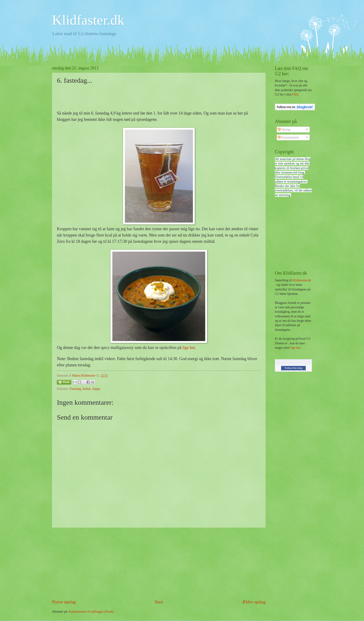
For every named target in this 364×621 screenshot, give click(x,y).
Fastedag (75, 389)
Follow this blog (293, 368)
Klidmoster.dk (302, 280)
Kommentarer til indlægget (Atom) (91, 612)
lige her (189, 348)
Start (159, 602)
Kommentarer (288, 137)
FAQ (295, 94)
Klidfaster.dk (88, 20)
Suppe (96, 389)
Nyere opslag (64, 602)
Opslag (284, 130)
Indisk (87, 389)
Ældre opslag (254, 602)
